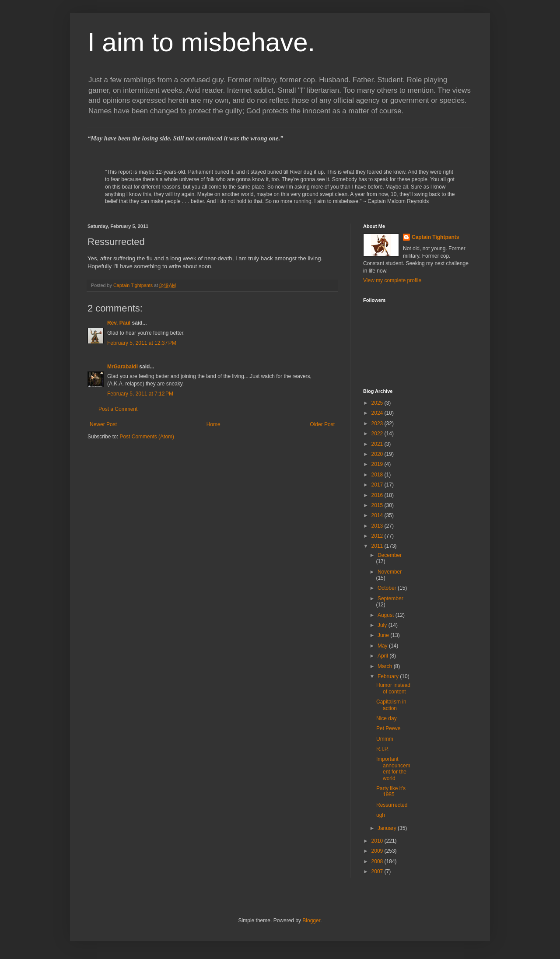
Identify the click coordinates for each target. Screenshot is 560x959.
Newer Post (103, 424)
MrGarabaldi (122, 367)
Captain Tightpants (435, 237)
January (388, 828)
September (390, 598)
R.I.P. (382, 749)
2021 (378, 444)
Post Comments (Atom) (147, 437)
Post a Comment (118, 409)
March (386, 666)
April (383, 656)
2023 (378, 423)
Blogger (311, 920)
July (383, 625)
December (390, 555)
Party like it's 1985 (391, 791)
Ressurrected (392, 805)
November (390, 572)
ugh (381, 815)
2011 (378, 546)
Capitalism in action (391, 705)
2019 (378, 464)
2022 (378, 434)
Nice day (387, 718)
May (383, 646)
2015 (378, 505)
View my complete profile (392, 280)
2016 (378, 495)
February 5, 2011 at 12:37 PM (142, 343)
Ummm (385, 739)
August (387, 615)
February (389, 676)
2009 (378, 851)
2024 (378, 413)
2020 (378, 454)
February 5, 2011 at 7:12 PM (140, 394)
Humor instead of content (393, 688)
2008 (378, 861)
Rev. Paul (119, 323)
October (388, 588)
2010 (378, 841)
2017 (378, 485)
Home (213, 424)
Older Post (322, 424)
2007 (378, 871)
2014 (378, 515)
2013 (378, 526)
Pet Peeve (388, 728)
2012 (378, 536)
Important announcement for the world (393, 768)
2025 (378, 403)
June (384, 635)
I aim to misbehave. (201, 42)
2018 (378, 475)
